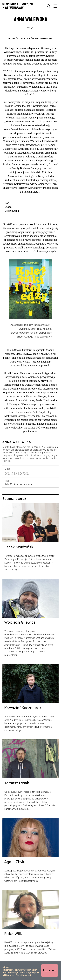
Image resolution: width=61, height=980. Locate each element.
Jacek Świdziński (19, 565)
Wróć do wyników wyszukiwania (33, 39)
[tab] (49, 6)
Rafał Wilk (13, 952)
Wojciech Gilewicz (20, 641)
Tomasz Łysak (17, 801)
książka (18, 502)
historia (28, 502)
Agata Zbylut (15, 880)
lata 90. (9, 502)
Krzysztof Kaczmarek (23, 726)
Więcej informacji (23, 975)
